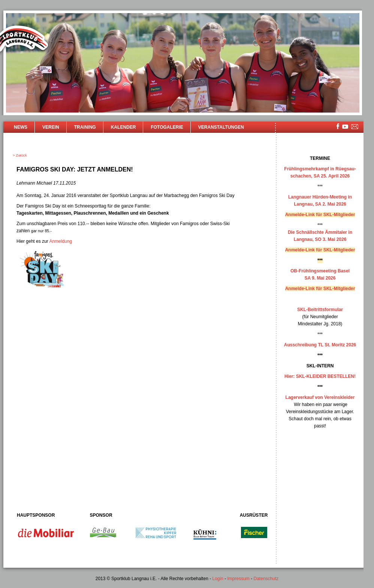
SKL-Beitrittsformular (320, 310)
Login (218, 579)
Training (85, 127)
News (21, 127)
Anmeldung (61, 241)
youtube (345, 127)
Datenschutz (266, 579)
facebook (338, 126)
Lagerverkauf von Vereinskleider (320, 397)
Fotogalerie (167, 127)
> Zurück (20, 155)
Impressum (239, 579)
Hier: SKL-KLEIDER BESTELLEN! (320, 376)
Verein (51, 127)
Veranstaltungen (221, 127)
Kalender (123, 127)
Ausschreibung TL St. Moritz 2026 (320, 345)
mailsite (355, 127)
